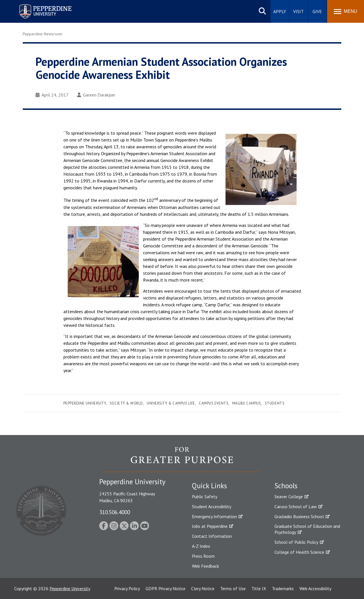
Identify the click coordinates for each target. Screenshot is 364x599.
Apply (280, 11)
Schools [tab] (286, 486)
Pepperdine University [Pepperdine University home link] (39, 5)
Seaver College (289, 497)
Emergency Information (214, 516)
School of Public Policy (296, 542)
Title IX (259, 588)
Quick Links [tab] (209, 486)
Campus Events (214, 403)
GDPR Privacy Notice (166, 588)
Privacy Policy (127, 588)
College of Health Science (299, 552)
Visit (298, 11)
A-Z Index (201, 546)
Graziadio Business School (299, 516)
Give (317, 11)
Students (275, 403)
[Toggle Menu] (346, 11)
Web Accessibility (315, 588)
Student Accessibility (212, 506)
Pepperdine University (85, 403)
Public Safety (205, 497)
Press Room (203, 556)
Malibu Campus (247, 403)
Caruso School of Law (296, 506)
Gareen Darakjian (96, 95)
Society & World (126, 403)
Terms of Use (233, 588)
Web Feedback (205, 566)
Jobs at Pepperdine (210, 526)
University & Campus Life (171, 403)
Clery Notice (203, 588)
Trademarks (283, 588)
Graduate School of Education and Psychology (307, 529)
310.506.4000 (115, 512)
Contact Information (212, 536)
